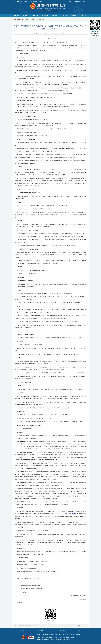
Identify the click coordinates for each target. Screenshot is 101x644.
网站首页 (16, 16)
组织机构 (26, 16)
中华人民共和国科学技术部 (25, 1)
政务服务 (45, 16)
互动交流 (74, 16)
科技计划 (55, 16)
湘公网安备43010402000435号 (64, 640)
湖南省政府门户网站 (38, 1)
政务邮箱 (75, 1)
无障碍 (80, 1)
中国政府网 (15, 1)
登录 (84, 1)
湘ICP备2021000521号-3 (74, 635)
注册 (87, 1)
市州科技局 (41, 630)
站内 (43, 11)
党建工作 (64, 16)
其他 (79, 630)
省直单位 (22, 630)
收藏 (79, 625)
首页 (22, 20)
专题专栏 (83, 16)
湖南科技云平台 (72, 514)
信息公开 (36, 16)
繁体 (70, 1)
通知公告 (33, 20)
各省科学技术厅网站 (60, 630)
